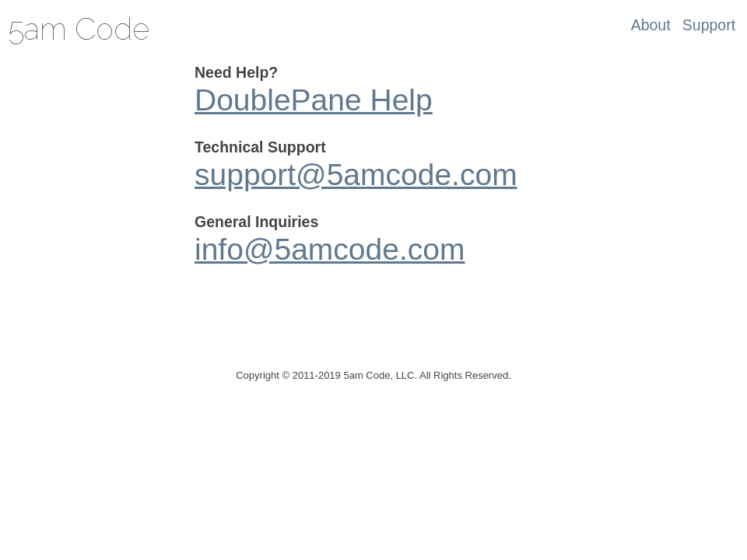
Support (709, 25)
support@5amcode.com (356, 175)
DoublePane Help (314, 100)
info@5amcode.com (330, 249)
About (651, 25)
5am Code (79, 29)
